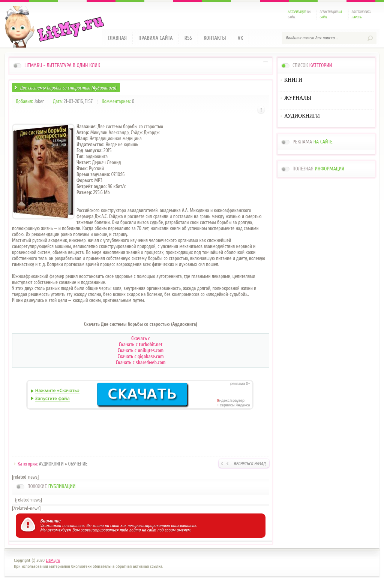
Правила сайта (156, 38)
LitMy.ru (53, 560)
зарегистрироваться (100, 530)
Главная (117, 38)
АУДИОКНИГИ (51, 464)
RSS (188, 38)
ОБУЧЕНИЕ (78, 464)
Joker (39, 101)
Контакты (215, 38)
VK (241, 38)
